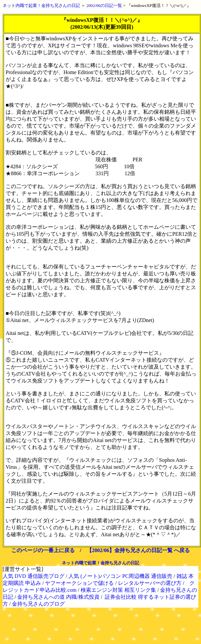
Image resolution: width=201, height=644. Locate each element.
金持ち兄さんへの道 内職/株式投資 (58, 597)
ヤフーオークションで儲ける (79, 583)
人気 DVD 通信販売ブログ (34, 576)
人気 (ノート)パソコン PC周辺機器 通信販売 (120, 576)
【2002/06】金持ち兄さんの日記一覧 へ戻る (138, 550)
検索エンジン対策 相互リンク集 (118, 590)
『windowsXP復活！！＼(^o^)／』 (159, 5)
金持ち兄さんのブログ (38, 604)
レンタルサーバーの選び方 (150, 583)
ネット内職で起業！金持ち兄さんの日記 (41, 5)
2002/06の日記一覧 (104, 5)
